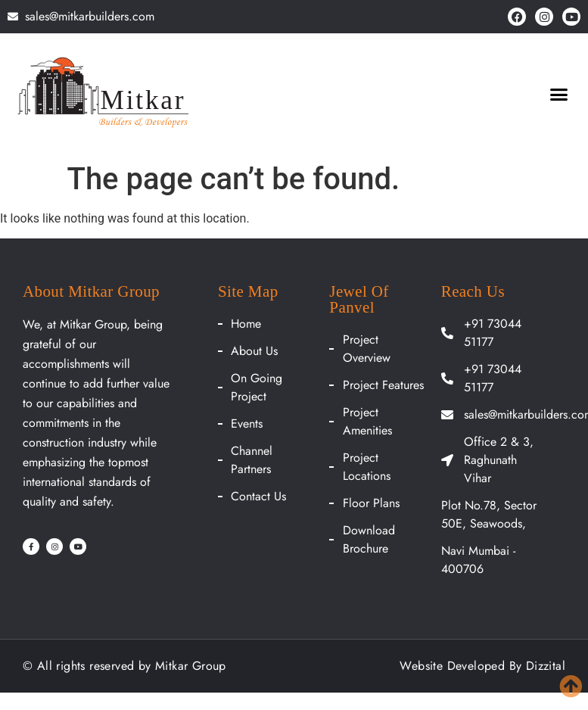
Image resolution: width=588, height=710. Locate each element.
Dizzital (546, 666)
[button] (558, 95)
